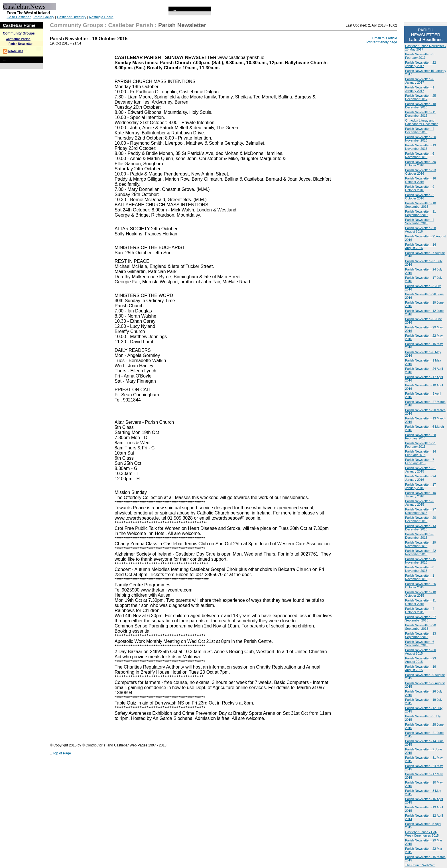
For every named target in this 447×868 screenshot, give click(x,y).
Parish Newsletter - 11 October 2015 (420, 602)
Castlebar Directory (72, 17)
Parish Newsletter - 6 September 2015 (420, 643)
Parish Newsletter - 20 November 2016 (420, 139)
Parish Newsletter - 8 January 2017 (420, 81)
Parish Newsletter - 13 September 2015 (420, 635)
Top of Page (62, 753)
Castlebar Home (19, 25)
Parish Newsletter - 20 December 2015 (420, 519)
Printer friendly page (382, 42)
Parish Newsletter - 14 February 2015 (420, 453)
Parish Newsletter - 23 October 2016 (420, 172)
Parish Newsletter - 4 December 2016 (420, 130)
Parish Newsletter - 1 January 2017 (420, 89)
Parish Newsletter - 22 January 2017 (420, 64)
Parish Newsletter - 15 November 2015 (420, 561)
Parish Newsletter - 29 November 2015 (420, 544)
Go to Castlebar (19, 17)
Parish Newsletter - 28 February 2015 (420, 437)
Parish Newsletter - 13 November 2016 (420, 147)
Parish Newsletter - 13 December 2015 (420, 528)
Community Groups (19, 33)
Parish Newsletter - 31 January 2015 (420, 470)
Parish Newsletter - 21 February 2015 (420, 445)
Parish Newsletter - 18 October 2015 (420, 594)
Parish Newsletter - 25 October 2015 (420, 586)
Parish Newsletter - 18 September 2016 (420, 205)
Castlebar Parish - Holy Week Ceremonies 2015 (422, 834)
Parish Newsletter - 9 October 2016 (420, 188)
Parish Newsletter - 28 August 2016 (420, 230)
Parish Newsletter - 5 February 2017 (420, 56)
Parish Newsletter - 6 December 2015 (420, 536)
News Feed (16, 51)
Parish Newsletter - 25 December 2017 (420, 97)
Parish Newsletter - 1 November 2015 (420, 577)
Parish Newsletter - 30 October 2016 (420, 163)
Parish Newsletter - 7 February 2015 (420, 461)
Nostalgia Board (101, 17)
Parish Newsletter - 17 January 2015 (420, 486)
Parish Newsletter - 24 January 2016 (420, 478)
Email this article (385, 38)
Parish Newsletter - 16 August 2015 (420, 668)
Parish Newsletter (21, 44)
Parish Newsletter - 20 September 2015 (420, 627)
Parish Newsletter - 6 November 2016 (420, 155)
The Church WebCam (420, 865)
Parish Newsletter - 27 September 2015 (420, 619)
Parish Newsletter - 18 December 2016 (420, 106)
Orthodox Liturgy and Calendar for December (421, 122)
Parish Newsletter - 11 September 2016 (420, 213)
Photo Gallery (44, 17)
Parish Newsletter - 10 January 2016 (420, 494)
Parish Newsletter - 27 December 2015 (420, 511)
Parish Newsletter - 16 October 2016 (420, 180)
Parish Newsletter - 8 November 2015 (420, 569)
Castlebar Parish (18, 39)
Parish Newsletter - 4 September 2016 (420, 221)
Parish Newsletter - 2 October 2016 (420, 197)
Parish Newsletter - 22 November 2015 (420, 552)
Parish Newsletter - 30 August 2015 (420, 652)
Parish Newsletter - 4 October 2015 (420, 610)
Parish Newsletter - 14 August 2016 (420, 246)
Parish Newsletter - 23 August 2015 (420, 660)
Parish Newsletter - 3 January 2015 (420, 503)
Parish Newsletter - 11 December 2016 (420, 114)
